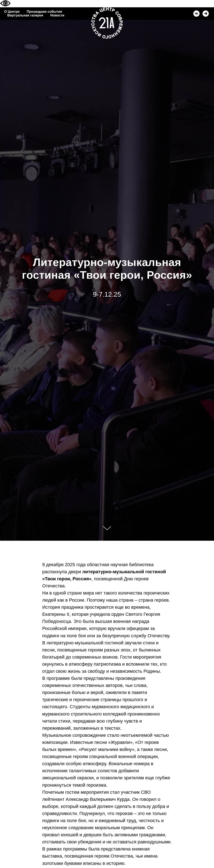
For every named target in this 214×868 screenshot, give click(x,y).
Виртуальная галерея (25, 15)
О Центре (12, 12)
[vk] (196, 14)
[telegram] (206, 14)
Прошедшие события (44, 12)
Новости (57, 15)
